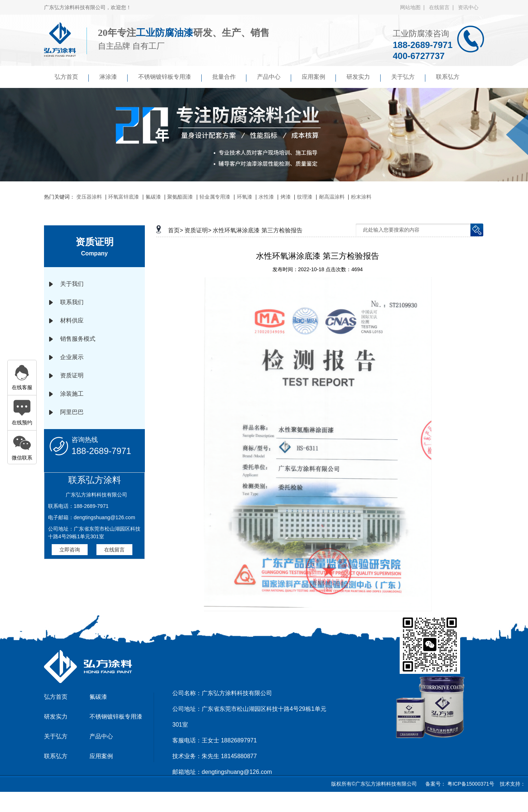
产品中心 (274, 78)
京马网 (251, 802)
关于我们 (72, 284)
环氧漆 (245, 197)
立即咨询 (70, 550)
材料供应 (72, 320)
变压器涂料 (89, 197)
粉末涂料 (361, 197)
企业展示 (72, 357)
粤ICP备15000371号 (470, 784)
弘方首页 (72, 78)
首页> (175, 230)
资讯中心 (468, 7)
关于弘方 (408, 78)
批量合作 (229, 78)
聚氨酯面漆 (180, 197)
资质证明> (198, 230)
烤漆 (286, 197)
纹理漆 (305, 197)
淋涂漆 (113, 78)
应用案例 (319, 78)
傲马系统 (274, 802)
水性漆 (266, 197)
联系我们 (72, 302)
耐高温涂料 (332, 197)
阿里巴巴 (72, 412)
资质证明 (72, 375)
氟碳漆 (153, 197)
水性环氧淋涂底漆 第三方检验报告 (257, 230)
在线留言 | (443, 7)
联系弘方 (448, 77)
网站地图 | (414, 7)
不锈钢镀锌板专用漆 (170, 78)
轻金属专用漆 (215, 197)
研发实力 (364, 78)
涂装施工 (72, 394)
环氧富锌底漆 (124, 197)
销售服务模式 (78, 339)
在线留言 (114, 550)
